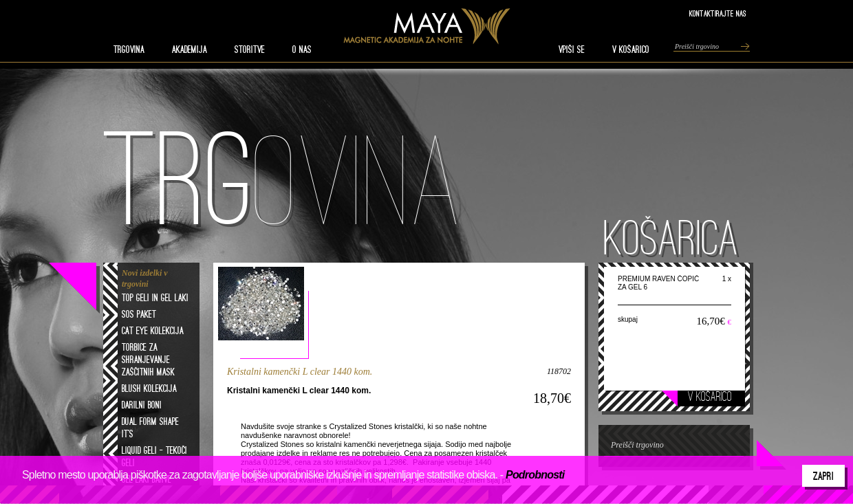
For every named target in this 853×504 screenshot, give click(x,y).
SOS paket (139, 314)
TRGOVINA (129, 50)
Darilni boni (142, 405)
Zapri (823, 476)
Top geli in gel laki (155, 298)
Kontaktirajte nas (718, 13)
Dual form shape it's (150, 428)
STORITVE (250, 50)
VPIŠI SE (572, 50)
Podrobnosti (535, 475)
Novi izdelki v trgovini (145, 278)
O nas (302, 50)
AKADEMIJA (190, 50)
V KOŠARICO (631, 50)
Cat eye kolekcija (153, 331)
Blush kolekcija (149, 388)
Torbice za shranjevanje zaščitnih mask (148, 360)
